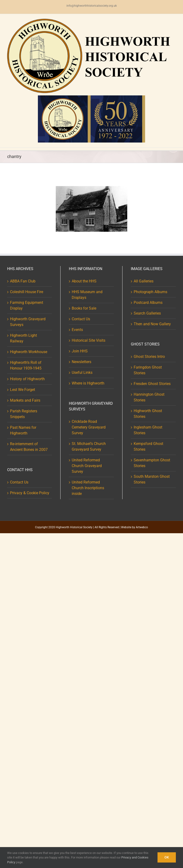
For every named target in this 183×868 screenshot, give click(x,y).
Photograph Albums (150, 292)
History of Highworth (27, 379)
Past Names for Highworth (23, 430)
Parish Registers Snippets (24, 414)
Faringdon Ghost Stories (148, 370)
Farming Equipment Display (27, 305)
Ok (167, 857)
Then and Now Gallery (152, 324)
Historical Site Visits (89, 340)
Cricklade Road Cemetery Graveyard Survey (89, 427)
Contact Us (19, 482)
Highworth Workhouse (29, 352)
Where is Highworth (88, 383)
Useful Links (82, 372)
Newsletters (81, 362)
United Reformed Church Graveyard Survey (87, 466)
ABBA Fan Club (23, 281)
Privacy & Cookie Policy (30, 493)
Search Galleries (147, 313)
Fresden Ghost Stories (152, 384)
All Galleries (144, 281)
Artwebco (142, 527)
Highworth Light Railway (23, 338)
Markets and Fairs (25, 400)
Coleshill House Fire (27, 292)
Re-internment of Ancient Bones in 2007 (29, 447)
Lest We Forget (23, 390)
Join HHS (80, 351)
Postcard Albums (148, 303)
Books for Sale (84, 308)
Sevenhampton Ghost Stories (152, 463)
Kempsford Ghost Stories (148, 446)
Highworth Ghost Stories (148, 414)
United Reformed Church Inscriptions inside (88, 488)
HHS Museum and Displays (87, 295)
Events (77, 330)
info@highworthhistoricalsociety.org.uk (92, 6)
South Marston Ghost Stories (152, 479)
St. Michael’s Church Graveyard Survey (89, 446)
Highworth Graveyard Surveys (28, 322)
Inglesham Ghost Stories (148, 430)
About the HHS (84, 281)
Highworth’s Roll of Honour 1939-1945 (26, 365)
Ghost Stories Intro (149, 357)
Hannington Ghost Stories (149, 397)
